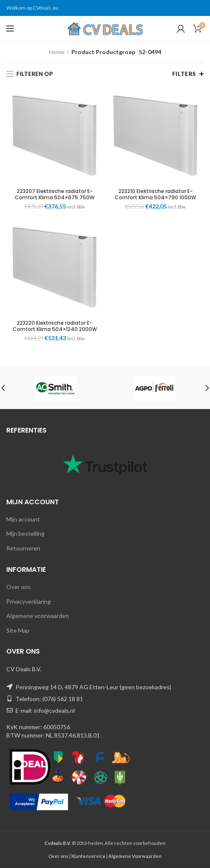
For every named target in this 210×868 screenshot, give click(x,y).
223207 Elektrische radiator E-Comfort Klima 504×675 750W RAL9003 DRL (55, 197)
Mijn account (23, 519)
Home (57, 52)
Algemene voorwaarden (38, 616)
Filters (184, 74)
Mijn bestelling (25, 533)
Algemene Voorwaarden (135, 856)
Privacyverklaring (29, 601)
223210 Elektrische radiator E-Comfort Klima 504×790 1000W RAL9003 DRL (155, 197)
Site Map (18, 630)
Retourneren (23, 548)
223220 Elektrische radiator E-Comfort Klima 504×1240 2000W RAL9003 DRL (55, 329)
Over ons (18, 587)
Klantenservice (88, 856)
